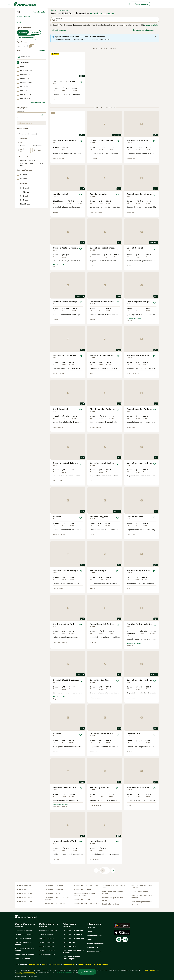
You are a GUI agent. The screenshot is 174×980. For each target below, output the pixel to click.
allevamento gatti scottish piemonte (141, 903)
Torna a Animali (24, 17)
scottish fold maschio (54, 885)
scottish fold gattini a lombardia (86, 904)
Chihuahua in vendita (23, 930)
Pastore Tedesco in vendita (23, 943)
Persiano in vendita (47, 950)
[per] (39, 150)
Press (89, 940)
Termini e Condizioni (95, 944)
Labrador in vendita (23, 938)
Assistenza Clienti (94, 936)
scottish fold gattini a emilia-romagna (57, 898)
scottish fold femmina (54, 889)
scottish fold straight (25, 901)
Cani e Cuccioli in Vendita (25, 925)
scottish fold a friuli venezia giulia (113, 886)
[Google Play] (122, 925)
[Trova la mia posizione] (42, 115)
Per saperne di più (150, 25)
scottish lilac (22, 889)
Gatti (19, 22)
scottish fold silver (24, 893)
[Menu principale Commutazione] (9, 4)
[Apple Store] (122, 932)
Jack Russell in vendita (24, 955)
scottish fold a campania (84, 889)
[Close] (156, 37)
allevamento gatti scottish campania (141, 897)
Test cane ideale (94, 952)
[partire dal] (24, 150)
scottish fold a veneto (139, 892)
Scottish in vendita (46, 946)
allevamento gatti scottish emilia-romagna (84, 894)
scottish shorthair (24, 885)
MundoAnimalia (69, 964)
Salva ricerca (59, 30)
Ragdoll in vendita (46, 938)
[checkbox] (18, 62)
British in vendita (46, 934)
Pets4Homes (34, 964)
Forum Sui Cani (69, 942)
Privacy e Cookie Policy (25, 973)
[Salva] (81, 82)
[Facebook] (119, 939)
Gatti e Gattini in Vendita (48, 925)
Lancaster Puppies (100, 964)
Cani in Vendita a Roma (72, 934)
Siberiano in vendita (47, 954)
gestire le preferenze (63, 973)
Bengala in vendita (46, 942)
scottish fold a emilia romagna (86, 885)
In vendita (23, 32)
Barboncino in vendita (24, 934)
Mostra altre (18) (38, 103)
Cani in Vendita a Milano (73, 930)
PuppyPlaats (55, 964)
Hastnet (45, 964)
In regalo (35, 32)
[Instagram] (125, 939)
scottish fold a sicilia (111, 904)
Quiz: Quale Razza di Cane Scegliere (74, 951)
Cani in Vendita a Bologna (73, 938)
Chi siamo (91, 928)
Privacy (90, 932)
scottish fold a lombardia (55, 904)
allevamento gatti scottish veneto (113, 899)
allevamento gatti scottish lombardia (141, 886)
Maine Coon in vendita (48, 930)
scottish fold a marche (54, 893)
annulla (42, 51)
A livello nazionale (102, 14)
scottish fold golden (25, 897)
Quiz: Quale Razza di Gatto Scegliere (71, 958)
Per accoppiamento (27, 38)
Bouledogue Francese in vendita (25, 950)
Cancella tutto (39, 12)
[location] (32, 115)
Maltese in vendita (22, 959)
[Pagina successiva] (113, 870)
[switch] (32, 46)
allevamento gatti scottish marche (113, 893)
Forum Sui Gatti (69, 946)
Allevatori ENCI (93, 948)
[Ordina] (145, 30)
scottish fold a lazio (82, 900)
